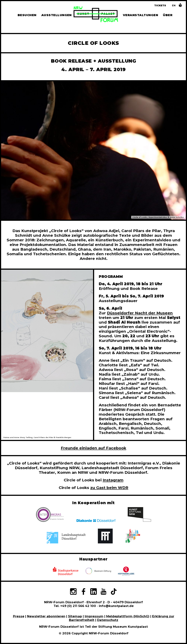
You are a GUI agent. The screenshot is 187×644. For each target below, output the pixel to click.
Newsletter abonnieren (46, 616)
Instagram (113, 480)
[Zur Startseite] (96, 15)
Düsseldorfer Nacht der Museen (140, 313)
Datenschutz (108, 620)
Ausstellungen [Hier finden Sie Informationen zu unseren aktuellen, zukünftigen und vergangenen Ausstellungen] (57, 15)
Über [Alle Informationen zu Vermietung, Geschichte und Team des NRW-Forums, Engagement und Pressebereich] (168, 15)
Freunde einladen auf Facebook (93, 448)
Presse (19, 616)
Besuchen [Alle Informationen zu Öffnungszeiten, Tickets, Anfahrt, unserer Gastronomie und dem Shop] (27, 15)
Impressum (94, 616)
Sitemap (75, 616)
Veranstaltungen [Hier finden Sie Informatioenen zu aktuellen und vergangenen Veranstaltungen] (140, 15)
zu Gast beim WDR (109, 488)
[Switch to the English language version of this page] (174, 5)
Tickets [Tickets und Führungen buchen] (160, 5)
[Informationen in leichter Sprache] (180, 6)
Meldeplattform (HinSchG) (128, 616)
